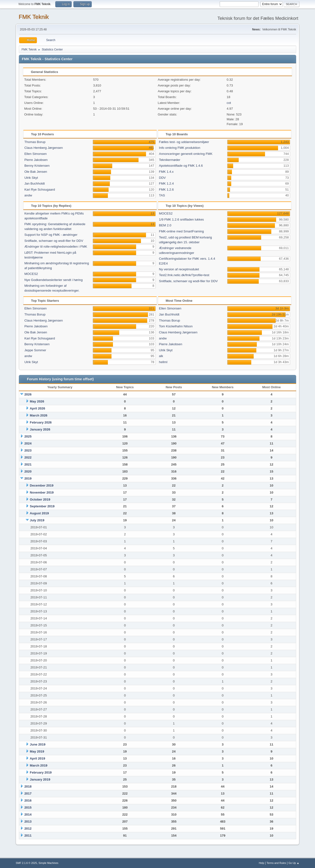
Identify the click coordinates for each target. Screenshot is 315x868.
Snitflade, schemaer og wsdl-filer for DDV (54, 241)
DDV (162, 178)
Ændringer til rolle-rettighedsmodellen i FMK (56, 247)
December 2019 (42, 485)
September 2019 (42, 506)
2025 (28, 436)
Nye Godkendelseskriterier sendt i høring (54, 280)
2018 (28, 786)
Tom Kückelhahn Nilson (176, 326)
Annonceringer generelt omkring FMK (186, 154)
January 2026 (40, 429)
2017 (28, 793)
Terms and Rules (276, 863)
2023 (28, 450)
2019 (28, 478)
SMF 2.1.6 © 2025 (26, 863)
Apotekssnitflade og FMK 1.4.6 (181, 166)
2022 (28, 457)
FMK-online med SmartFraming (182, 231)
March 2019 (39, 765)
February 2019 (41, 772)
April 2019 (37, 758)
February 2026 (41, 422)
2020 (28, 471)
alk (161, 356)
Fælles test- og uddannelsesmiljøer (184, 142)
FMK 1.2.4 (166, 183)
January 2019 (40, 779)
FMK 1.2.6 (166, 190)
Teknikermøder (170, 160)
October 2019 (40, 499)
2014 (28, 814)
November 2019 (42, 492)
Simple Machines (49, 863)
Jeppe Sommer (35, 350)
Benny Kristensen (37, 166)
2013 (28, 821)
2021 (28, 464)
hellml (163, 362)
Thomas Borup (35, 142)
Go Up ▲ (294, 863)
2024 (28, 443)
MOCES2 (31, 274)
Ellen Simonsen (36, 154)
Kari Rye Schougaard (40, 190)
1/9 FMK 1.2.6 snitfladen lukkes (182, 219)
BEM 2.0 (165, 225)
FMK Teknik (34, 17)
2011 (28, 836)
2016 (28, 800)
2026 (28, 394)
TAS (162, 195)
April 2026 (37, 408)
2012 (28, 829)
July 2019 (37, 520)
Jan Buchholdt (35, 183)
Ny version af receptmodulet (179, 269)
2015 (28, 807)
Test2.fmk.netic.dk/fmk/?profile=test (184, 275)
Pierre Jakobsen (36, 160)
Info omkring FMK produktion (180, 148)
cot (229, 103)
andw (28, 195)
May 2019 (37, 751)
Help (261, 863)
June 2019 (38, 744)
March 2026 (39, 415)
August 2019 (39, 513)
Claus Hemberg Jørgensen (44, 148)
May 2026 (37, 401)
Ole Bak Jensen (36, 172)
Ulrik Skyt (31, 178)
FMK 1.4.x (166, 172)
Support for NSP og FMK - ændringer (51, 235)
